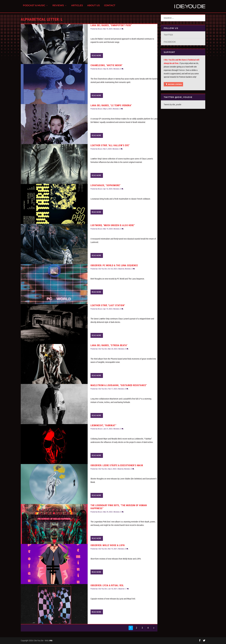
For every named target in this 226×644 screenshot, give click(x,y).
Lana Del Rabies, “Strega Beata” (109, 345)
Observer (121, 269)
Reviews (58, 7)
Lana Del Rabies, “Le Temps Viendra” (111, 105)
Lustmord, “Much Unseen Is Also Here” (113, 225)
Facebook (170, 42)
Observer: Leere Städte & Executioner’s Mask (117, 465)
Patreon (182, 70)
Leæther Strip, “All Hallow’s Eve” (110, 145)
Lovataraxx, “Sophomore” (106, 185)
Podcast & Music (34, 7)
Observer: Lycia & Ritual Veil (107, 585)
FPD (51, 641)
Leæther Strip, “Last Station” (108, 305)
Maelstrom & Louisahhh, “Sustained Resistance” (119, 385)
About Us (93, 7)
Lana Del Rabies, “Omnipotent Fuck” (111, 25)
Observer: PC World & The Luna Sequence (114, 265)
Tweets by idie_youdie (173, 105)
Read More (96, 55)
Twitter (168, 35)
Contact (110, 7)
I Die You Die (102, 269)
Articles (77, 7)
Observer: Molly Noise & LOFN (108, 545)
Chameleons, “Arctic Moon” (107, 65)
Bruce (100, 29)
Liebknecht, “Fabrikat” (103, 425)
